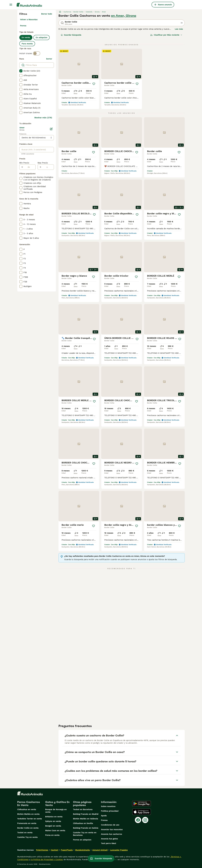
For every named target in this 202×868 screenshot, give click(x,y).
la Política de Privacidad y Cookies (47, 860)
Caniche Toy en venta (27, 837)
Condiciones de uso (110, 825)
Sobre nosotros (108, 806)
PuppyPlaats (67, 850)
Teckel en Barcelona (83, 809)
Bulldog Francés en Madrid (86, 814)
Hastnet (54, 850)
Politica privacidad (110, 811)
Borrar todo (47, 14)
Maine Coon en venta (55, 831)
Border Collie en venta (28, 828)
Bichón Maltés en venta (28, 814)
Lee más (179, 29)
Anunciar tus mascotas (112, 829)
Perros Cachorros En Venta (29, 804)
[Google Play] (142, 804)
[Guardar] (94, 84)
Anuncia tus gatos (109, 839)
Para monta (27, 44)
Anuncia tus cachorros (111, 834)
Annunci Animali (100, 850)
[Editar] (51, 129)
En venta (26, 37)
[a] (47, 167)
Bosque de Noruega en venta (56, 811)
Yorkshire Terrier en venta (30, 819)
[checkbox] (21, 71)
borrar (49, 59)
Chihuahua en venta (27, 809)
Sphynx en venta (53, 821)
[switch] (37, 53)
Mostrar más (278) (43, 118)
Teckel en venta (25, 833)
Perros (23, 26)
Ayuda (104, 816)
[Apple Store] (142, 812)
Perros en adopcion (82, 840)
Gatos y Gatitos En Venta (57, 804)
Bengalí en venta (53, 826)
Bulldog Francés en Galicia (86, 828)
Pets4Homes (42, 850)
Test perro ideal (109, 843)
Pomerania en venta (27, 823)
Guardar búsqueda (71, 35)
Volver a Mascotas (29, 20)
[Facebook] (138, 820)
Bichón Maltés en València (86, 819)
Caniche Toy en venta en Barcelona (85, 834)
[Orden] (166, 35)
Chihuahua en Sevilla (83, 823)
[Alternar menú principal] (11, 5)
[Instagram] (145, 820)
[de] (29, 167)
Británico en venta (54, 817)
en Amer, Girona (124, 16)
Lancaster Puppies (119, 850)
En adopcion (41, 37)
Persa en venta (52, 835)
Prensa (104, 820)
